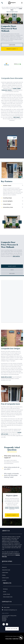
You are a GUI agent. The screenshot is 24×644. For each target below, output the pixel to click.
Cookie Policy (16, 639)
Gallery (4, 575)
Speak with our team (6, 377)
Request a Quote (12, 49)
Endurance (4, 90)
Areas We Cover (6, 570)
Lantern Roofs (6, 594)
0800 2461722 (16, 256)
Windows (5, 589)
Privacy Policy (9, 639)
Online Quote (5, 578)
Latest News (5, 573)
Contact (4, 580)
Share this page (12, 629)
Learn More (12, 45)
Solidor (19, 88)
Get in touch (17, 117)
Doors (5, 592)
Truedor (15, 88)
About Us (4, 567)
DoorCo (10, 90)
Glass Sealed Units (8, 597)
